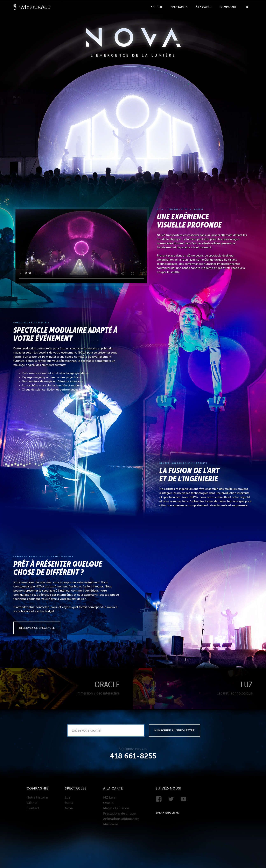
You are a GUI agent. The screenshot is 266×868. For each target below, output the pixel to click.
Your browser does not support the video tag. (81, 246)
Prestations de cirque (119, 813)
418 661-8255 (133, 756)
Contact (33, 808)
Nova (69, 808)
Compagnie (228, 7)
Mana (69, 803)
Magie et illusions (116, 808)
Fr (246, 7)
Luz (68, 797)
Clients (32, 803)
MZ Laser (110, 797)
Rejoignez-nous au (133, 749)
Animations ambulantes (121, 819)
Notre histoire (37, 797)
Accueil (157, 7)
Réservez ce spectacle (37, 628)
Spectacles (179, 7)
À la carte (204, 7)
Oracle (108, 803)
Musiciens (111, 824)
